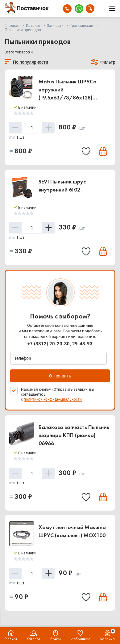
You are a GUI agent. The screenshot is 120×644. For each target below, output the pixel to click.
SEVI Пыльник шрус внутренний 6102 (62, 185)
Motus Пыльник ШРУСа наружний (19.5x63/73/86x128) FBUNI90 (68, 90)
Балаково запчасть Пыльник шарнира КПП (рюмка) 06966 (74, 435)
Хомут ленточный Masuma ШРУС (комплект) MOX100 (72, 531)
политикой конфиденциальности (53, 399)
